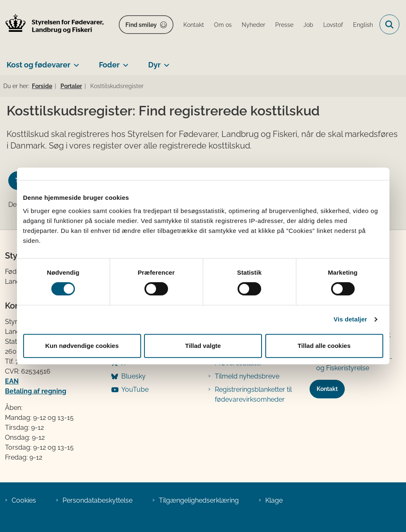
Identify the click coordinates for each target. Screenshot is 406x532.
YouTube (135, 389)
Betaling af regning (36, 391)
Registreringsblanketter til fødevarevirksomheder (253, 394)
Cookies (24, 500)
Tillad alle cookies (324, 346)
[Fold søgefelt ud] (389, 24)
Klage (274, 500)
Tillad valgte (203, 346)
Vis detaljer (350, 319)
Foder (109, 65)
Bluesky (133, 376)
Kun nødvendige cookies (82, 346)
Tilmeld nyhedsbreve (247, 376)
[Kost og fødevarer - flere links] (75, 62)
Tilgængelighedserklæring (199, 500)
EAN (12, 381)
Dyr (154, 65)
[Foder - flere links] (124, 62)
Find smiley (141, 25)
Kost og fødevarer (38, 65)
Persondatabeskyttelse (97, 500)
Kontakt (327, 389)
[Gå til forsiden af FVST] (52, 25)
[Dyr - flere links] (165, 62)
